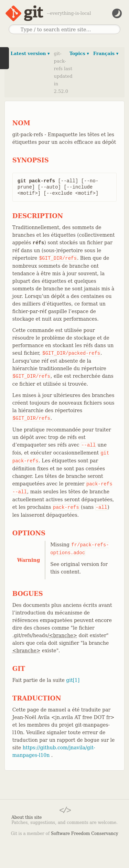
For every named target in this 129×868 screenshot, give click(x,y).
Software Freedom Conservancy (84, 834)
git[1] (73, 680)
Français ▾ (106, 53)
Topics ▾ (79, 53)
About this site (26, 817)
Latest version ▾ (30, 53)
